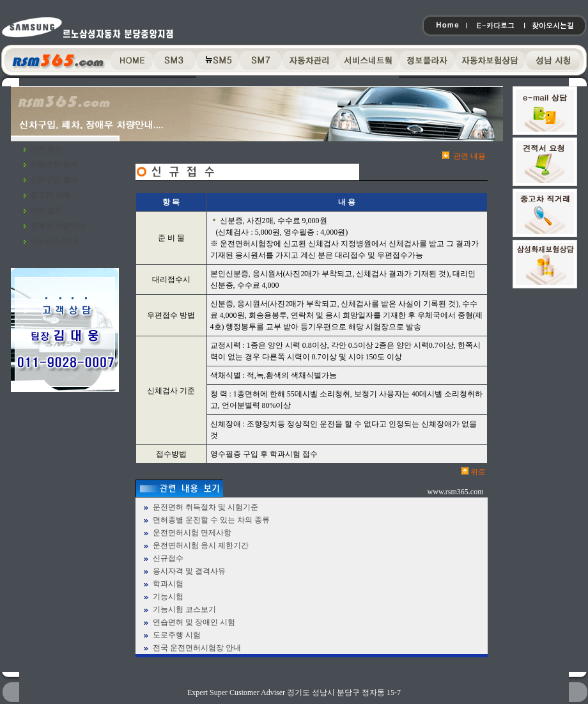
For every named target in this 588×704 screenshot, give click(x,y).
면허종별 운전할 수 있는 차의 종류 (211, 520)
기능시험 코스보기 (184, 609)
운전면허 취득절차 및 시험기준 (205, 507)
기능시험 (168, 597)
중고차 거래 (50, 195)
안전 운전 (46, 149)
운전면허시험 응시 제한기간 (201, 545)
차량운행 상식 (54, 164)
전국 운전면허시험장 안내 (197, 648)
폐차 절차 (46, 210)
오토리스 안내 (54, 241)
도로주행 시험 (177, 635)
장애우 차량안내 (58, 226)
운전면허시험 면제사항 (192, 533)
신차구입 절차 (54, 180)
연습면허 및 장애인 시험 (194, 622)
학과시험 (168, 584)
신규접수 (168, 558)
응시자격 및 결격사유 (189, 571)
